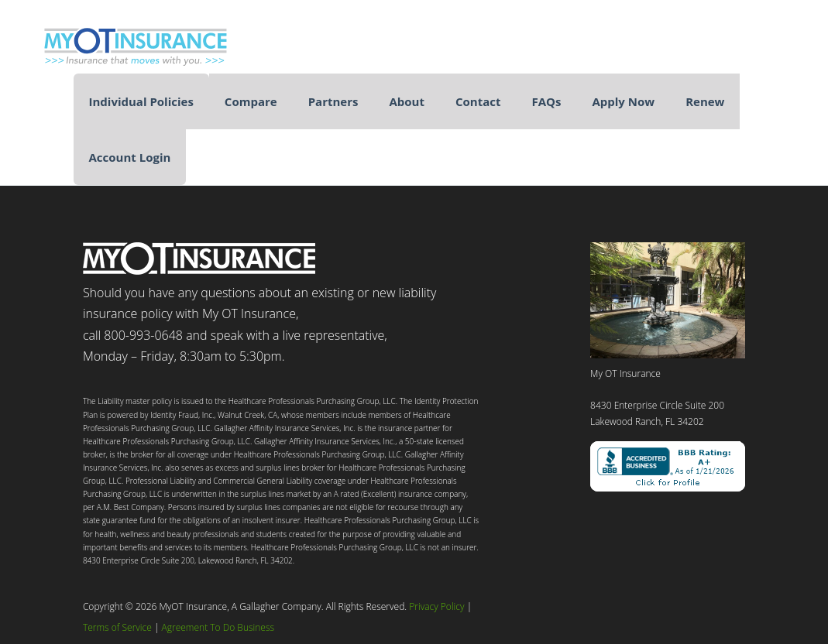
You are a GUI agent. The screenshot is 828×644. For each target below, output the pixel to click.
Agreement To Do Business (218, 627)
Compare (251, 101)
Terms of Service (117, 627)
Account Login (130, 157)
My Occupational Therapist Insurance (147, 40)
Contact (478, 101)
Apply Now (623, 101)
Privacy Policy (436, 606)
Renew (705, 101)
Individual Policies (141, 101)
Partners (333, 101)
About (407, 101)
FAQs (546, 101)
